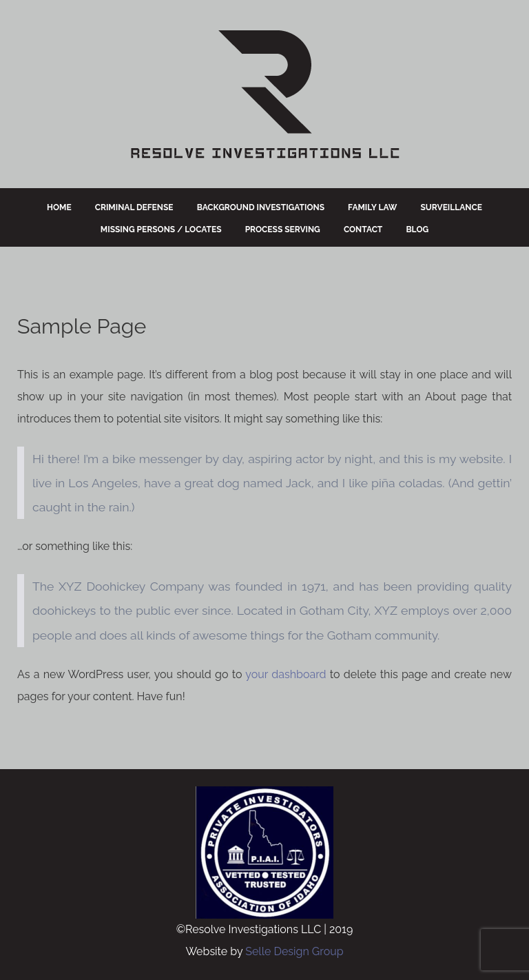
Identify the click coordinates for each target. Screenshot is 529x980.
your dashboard (286, 674)
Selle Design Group (294, 951)
